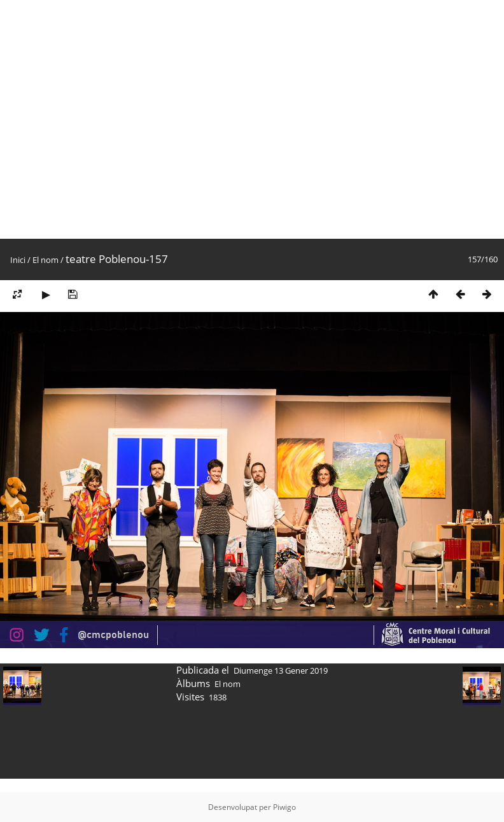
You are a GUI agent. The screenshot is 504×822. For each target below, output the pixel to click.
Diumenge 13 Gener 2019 (281, 670)
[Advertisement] (119, 119)
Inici (18, 260)
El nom (45, 260)
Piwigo (284, 807)
